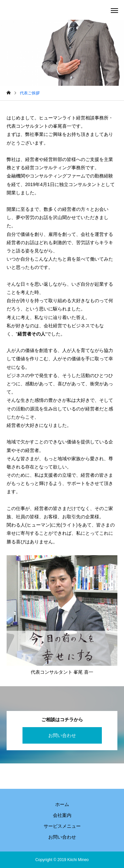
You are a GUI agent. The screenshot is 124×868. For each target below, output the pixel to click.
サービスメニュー (62, 826)
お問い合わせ (62, 735)
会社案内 (62, 815)
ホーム (62, 804)
